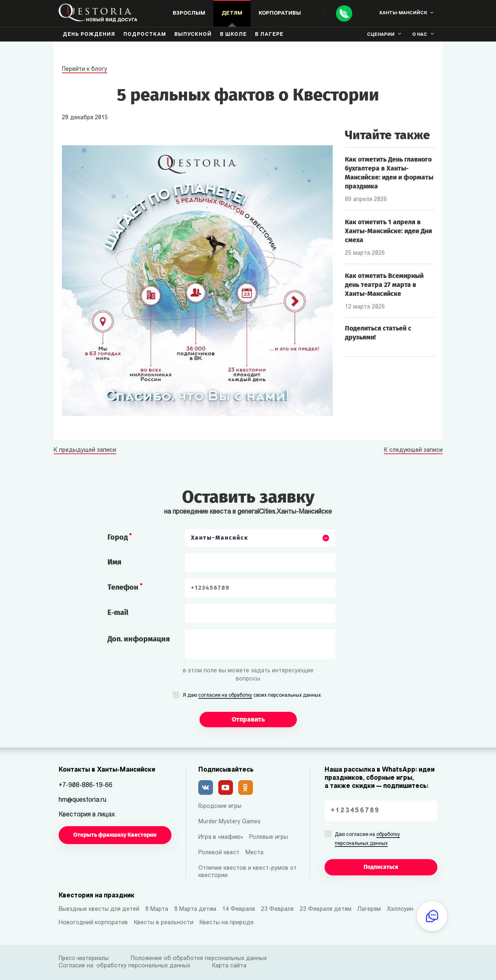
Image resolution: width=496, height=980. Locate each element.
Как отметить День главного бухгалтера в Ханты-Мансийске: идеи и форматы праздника (389, 173)
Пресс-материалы (84, 959)
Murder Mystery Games (229, 822)
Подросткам (145, 35)
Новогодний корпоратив (93, 923)
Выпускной (193, 35)
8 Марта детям (195, 909)
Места (255, 853)
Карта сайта (229, 966)
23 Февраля (277, 909)
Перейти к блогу (84, 69)
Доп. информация (139, 639)
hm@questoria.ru (82, 800)
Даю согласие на (367, 840)
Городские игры (220, 806)
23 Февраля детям (326, 909)
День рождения (89, 35)
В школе (233, 35)
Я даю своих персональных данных (252, 696)
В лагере (269, 35)
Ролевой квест (219, 853)
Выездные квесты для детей (99, 909)
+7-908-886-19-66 (86, 785)
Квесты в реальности (164, 923)
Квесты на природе (227, 923)
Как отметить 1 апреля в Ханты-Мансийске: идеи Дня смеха (388, 231)
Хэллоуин (400, 909)
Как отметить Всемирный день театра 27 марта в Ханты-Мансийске (384, 285)
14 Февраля (239, 909)
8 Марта (157, 909)
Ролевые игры (269, 837)
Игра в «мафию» (221, 837)
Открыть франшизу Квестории (115, 835)
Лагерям (369, 909)
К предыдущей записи (85, 451)
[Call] (344, 13)
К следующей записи (413, 451)
